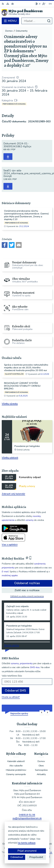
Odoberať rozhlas (27, 583)
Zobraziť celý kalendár (13, 494)
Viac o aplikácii (10, 545)
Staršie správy (12, 645)
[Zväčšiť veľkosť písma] (44, 4)
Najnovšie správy (19, 713)
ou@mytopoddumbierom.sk (27, 818)
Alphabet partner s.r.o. (40, 852)
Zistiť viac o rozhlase (27, 590)
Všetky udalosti (10, 458)
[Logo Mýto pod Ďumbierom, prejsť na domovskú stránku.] (27, 12)
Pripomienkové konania (14, 104)
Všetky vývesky (10, 404)
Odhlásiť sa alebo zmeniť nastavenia (27, 596)
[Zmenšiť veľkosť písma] (40, 4)
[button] (42, 713)
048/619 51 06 (27, 815)
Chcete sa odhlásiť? (11, 697)
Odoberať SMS (15, 691)
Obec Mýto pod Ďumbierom (35, 856)
